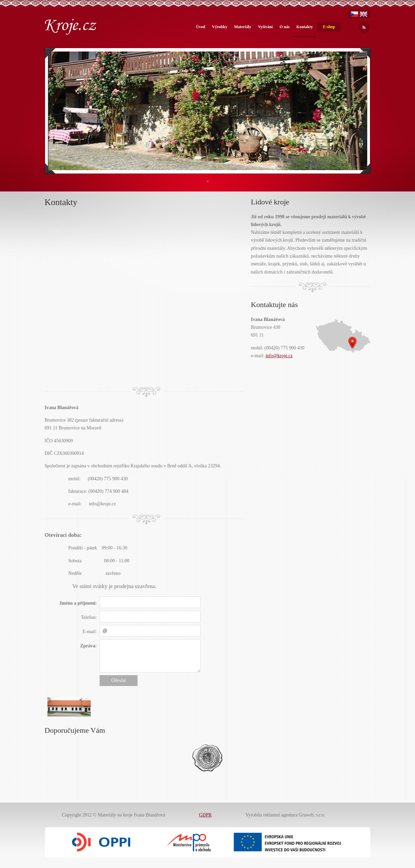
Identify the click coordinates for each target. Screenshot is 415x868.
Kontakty (305, 27)
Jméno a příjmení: (78, 603)
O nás (285, 27)
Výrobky (220, 27)
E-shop (329, 27)
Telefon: (89, 617)
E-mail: (90, 632)
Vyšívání (266, 27)
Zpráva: (89, 646)
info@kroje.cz (279, 356)
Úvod (200, 27)
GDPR (205, 815)
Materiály (243, 27)
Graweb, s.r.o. (312, 815)
